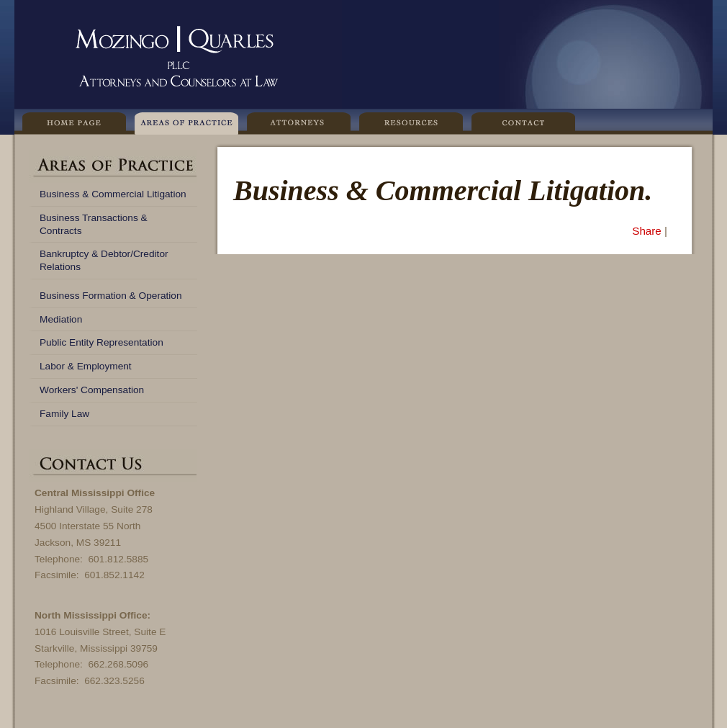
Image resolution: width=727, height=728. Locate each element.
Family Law (64, 414)
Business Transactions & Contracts (94, 224)
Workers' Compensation (92, 390)
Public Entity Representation (101, 342)
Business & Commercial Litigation (113, 194)
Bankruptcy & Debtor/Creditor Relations (104, 260)
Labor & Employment (86, 366)
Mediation (61, 319)
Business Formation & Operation (111, 296)
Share (647, 231)
